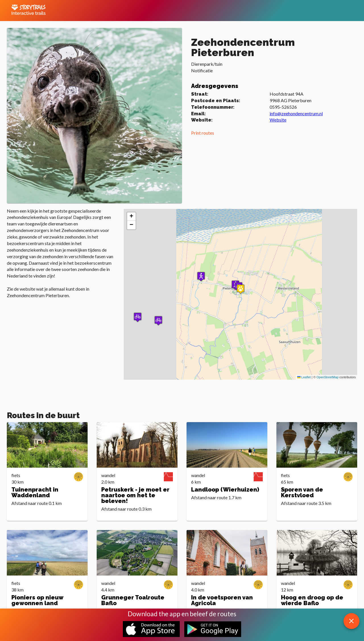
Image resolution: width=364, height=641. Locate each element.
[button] (201, 277)
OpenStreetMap (328, 377)
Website (278, 120)
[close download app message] (351, 621)
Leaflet (304, 377)
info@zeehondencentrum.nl (296, 113)
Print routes (203, 133)
